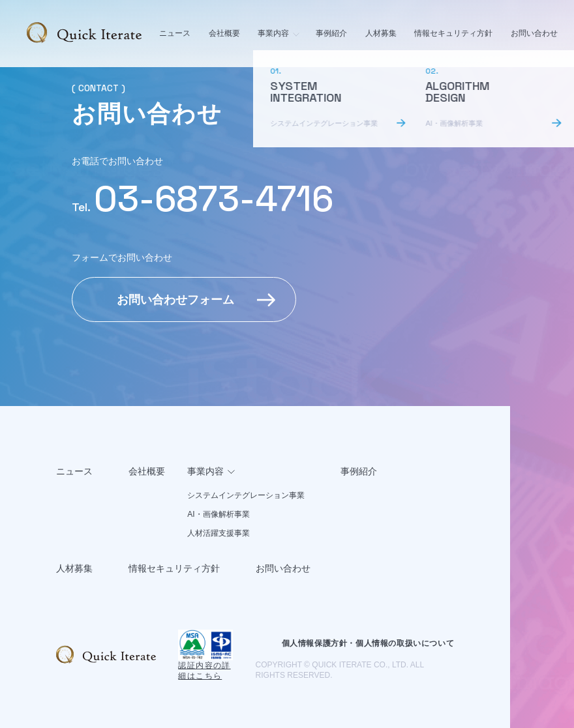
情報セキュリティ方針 (453, 33)
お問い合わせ (534, 33)
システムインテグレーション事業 (246, 495)
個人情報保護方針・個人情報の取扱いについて (368, 643)
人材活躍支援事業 (219, 533)
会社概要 (224, 33)
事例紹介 (331, 33)
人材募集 (381, 33)
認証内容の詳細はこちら (204, 671)
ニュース (175, 33)
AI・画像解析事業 (218, 514)
